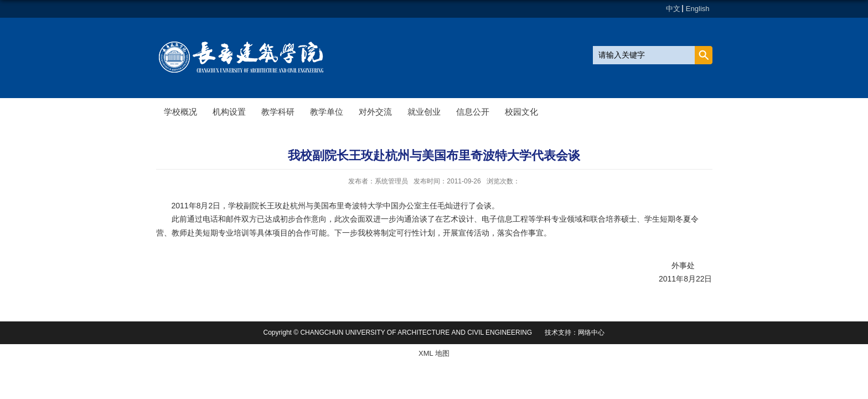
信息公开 (473, 112)
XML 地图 (434, 353)
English (698, 9)
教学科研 (278, 112)
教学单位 (327, 112)
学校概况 (180, 112)
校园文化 (521, 112)
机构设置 (229, 112)
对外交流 (375, 112)
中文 (673, 9)
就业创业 (424, 112)
